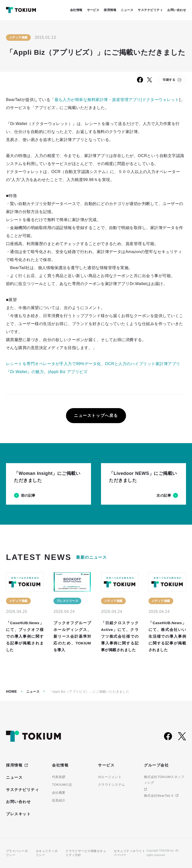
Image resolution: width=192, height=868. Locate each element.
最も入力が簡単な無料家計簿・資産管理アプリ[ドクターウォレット (117, 100)
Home (11, 691)
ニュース (33, 692)
